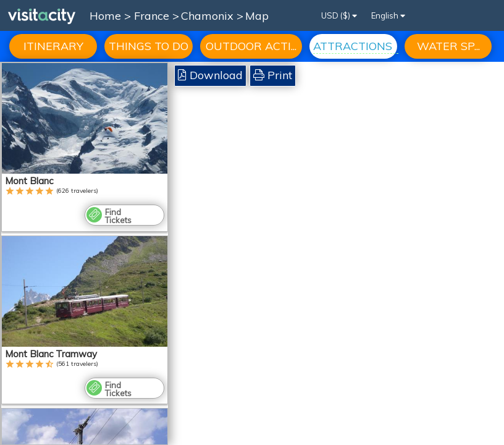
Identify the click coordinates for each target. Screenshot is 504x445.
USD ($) (339, 15)
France (153, 16)
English (388, 15)
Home (105, 16)
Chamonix (209, 16)
